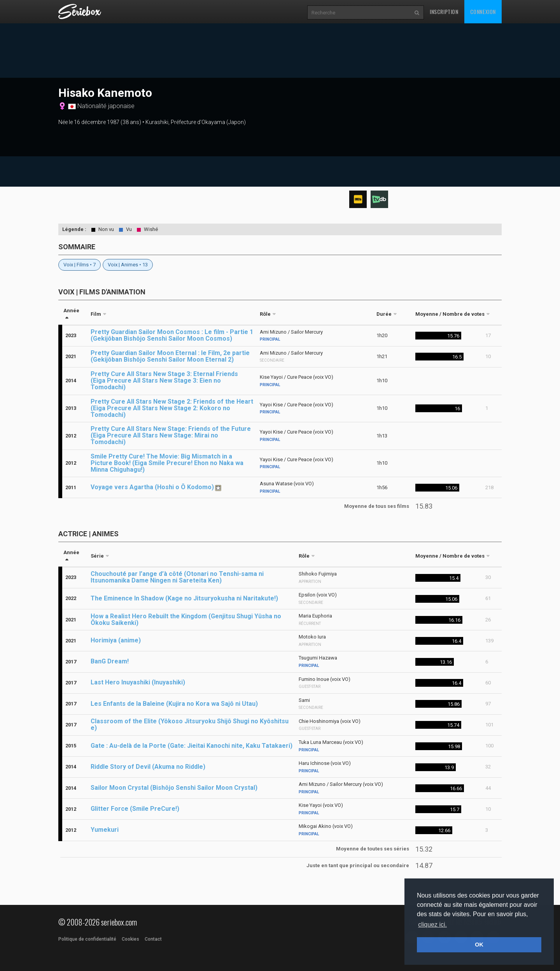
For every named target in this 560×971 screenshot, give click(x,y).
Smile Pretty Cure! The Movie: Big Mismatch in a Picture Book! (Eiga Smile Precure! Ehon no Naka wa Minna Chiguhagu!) (167, 463)
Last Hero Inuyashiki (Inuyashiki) (138, 682)
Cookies (130, 939)
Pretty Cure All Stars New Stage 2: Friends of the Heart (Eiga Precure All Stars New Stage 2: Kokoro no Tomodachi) (172, 408)
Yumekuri (105, 830)
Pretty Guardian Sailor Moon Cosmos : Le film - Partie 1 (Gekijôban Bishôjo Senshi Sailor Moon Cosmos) (172, 335)
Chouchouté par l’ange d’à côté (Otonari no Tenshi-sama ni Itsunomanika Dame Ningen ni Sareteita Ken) (177, 577)
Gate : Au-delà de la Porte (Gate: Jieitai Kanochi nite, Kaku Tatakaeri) (192, 746)
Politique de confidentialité (87, 939)
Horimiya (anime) (116, 640)
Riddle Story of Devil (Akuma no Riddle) (148, 767)
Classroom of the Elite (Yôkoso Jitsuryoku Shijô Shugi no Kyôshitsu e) (190, 724)
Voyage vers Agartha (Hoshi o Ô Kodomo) (152, 487)
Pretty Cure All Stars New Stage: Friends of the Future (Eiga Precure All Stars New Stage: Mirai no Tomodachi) (171, 435)
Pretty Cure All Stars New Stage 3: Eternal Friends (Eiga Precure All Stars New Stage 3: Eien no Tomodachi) (164, 381)
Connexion (483, 11)
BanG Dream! (110, 661)
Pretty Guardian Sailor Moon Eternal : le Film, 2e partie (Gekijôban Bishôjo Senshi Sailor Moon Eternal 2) (170, 356)
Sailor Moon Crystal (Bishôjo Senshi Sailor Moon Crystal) (174, 788)
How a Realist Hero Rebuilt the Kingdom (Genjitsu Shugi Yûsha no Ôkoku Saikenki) (186, 619)
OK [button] (479, 945)
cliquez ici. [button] (432, 925)
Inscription (444, 11)
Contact (153, 939)
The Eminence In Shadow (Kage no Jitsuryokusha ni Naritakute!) (184, 598)
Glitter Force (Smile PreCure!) (135, 809)
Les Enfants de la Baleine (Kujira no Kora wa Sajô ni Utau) (174, 704)
